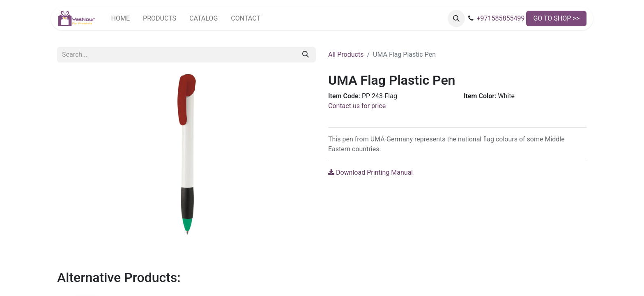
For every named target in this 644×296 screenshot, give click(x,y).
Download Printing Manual (370, 172)
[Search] (306, 55)
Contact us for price (357, 106)
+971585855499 (500, 18)
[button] (456, 18)
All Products (346, 54)
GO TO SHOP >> (556, 18)
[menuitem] (121, 18)
